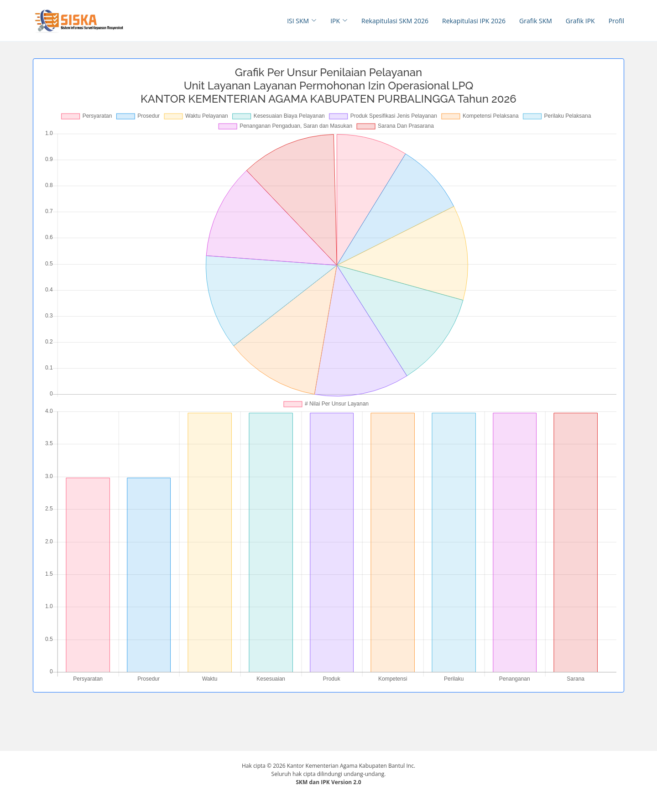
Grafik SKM (536, 21)
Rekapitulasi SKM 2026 (395, 21)
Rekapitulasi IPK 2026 (474, 21)
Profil (616, 21)
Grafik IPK (580, 21)
